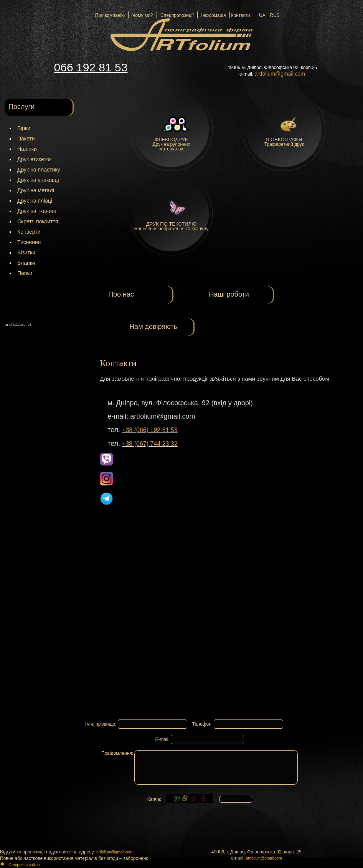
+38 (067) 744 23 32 (150, 444)
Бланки (26, 263)
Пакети (26, 139)
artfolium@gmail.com (114, 852)
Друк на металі (36, 190)
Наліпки (27, 149)
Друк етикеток (34, 159)
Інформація (212, 15)
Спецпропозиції (176, 15)
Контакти (240, 15)
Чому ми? (141, 15)
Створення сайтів (24, 865)
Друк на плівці (35, 201)
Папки (25, 273)
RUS (275, 15)
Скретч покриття (38, 221)
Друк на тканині (37, 211)
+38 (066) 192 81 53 (150, 430)
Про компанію (110, 15)
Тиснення (29, 242)
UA (262, 15)
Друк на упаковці (38, 180)
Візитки (26, 252)
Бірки (24, 128)
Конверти (29, 232)
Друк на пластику (39, 170)
